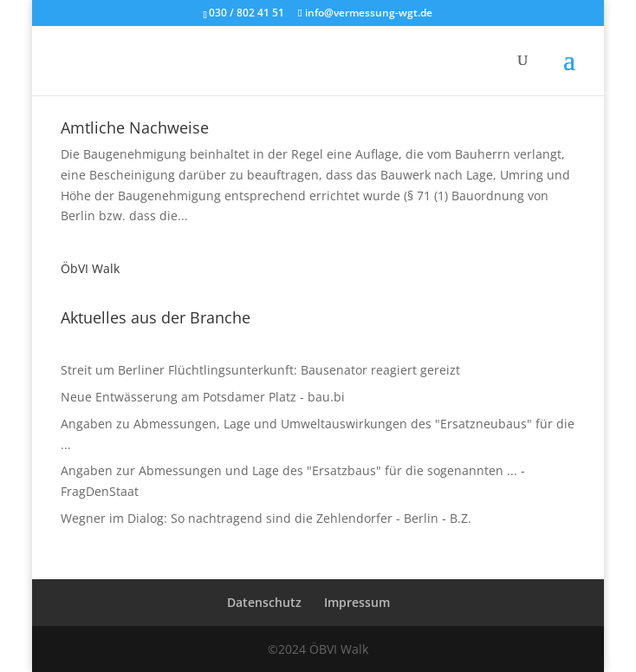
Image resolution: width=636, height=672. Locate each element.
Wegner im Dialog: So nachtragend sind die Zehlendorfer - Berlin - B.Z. (266, 518)
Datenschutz (264, 602)
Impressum (357, 602)
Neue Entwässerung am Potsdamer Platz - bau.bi (203, 397)
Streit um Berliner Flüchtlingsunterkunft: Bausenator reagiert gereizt (260, 370)
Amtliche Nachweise (135, 127)
